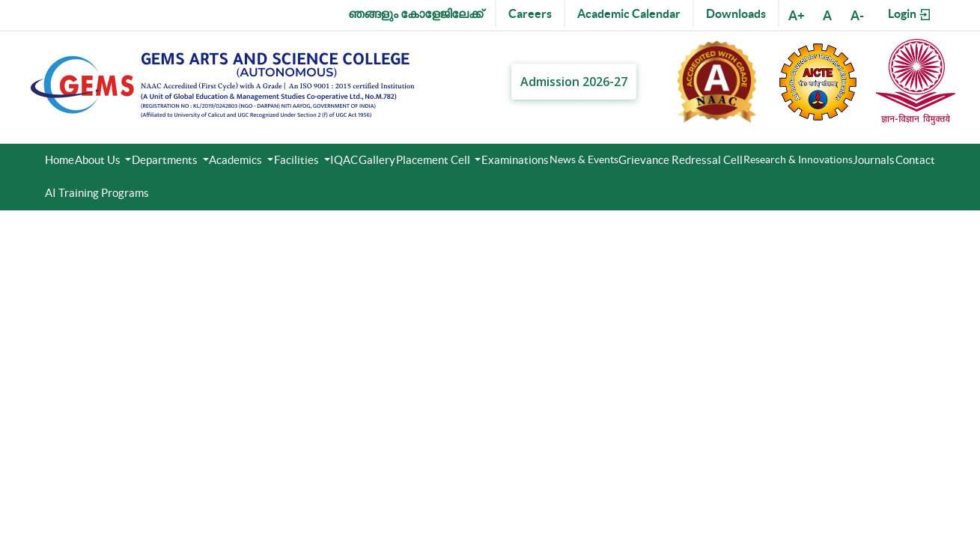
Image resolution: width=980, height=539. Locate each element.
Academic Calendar (629, 13)
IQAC (344, 160)
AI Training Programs (97, 193)
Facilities (298, 160)
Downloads (736, 13)
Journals (874, 160)
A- (857, 15)
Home (60, 160)
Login (910, 14)
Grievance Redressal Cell (681, 160)
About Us (99, 160)
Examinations (515, 160)
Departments (166, 160)
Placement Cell (434, 160)
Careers (530, 13)
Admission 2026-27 (574, 82)
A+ (797, 15)
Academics (237, 160)
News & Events (584, 159)
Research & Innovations (798, 159)
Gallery (377, 160)
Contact (915, 160)
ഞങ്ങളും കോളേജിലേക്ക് (416, 13)
